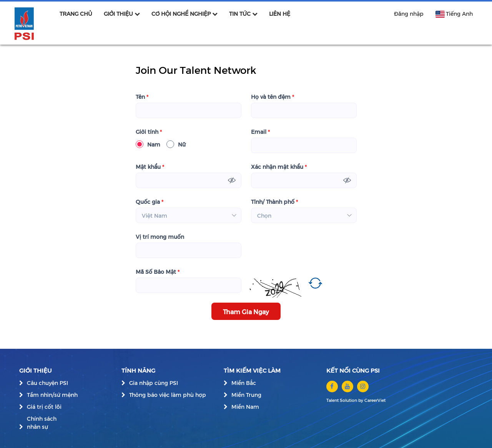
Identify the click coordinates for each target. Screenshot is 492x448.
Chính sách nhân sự (42, 423)
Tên (142, 97)
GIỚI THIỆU (122, 14)
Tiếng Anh (454, 14)
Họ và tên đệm (273, 97)
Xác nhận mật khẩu (279, 167)
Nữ (176, 144)
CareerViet (375, 400)
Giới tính (149, 132)
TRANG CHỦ (76, 14)
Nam (148, 144)
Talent (333, 400)
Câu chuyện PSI (47, 383)
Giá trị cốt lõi (44, 407)
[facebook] (332, 386)
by (361, 400)
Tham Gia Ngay (246, 311)
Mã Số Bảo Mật (158, 272)
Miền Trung (246, 395)
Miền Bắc (244, 383)
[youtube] (347, 386)
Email (260, 132)
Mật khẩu (150, 167)
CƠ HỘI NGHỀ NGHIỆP (184, 14)
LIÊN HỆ (280, 14)
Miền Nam (245, 407)
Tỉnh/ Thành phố (274, 202)
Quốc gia (150, 202)
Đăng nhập (409, 14)
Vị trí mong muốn (160, 237)
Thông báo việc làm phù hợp (168, 395)
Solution (349, 400)
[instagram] (363, 386)
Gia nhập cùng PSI (154, 383)
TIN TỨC (243, 14)
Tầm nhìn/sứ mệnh (52, 395)
